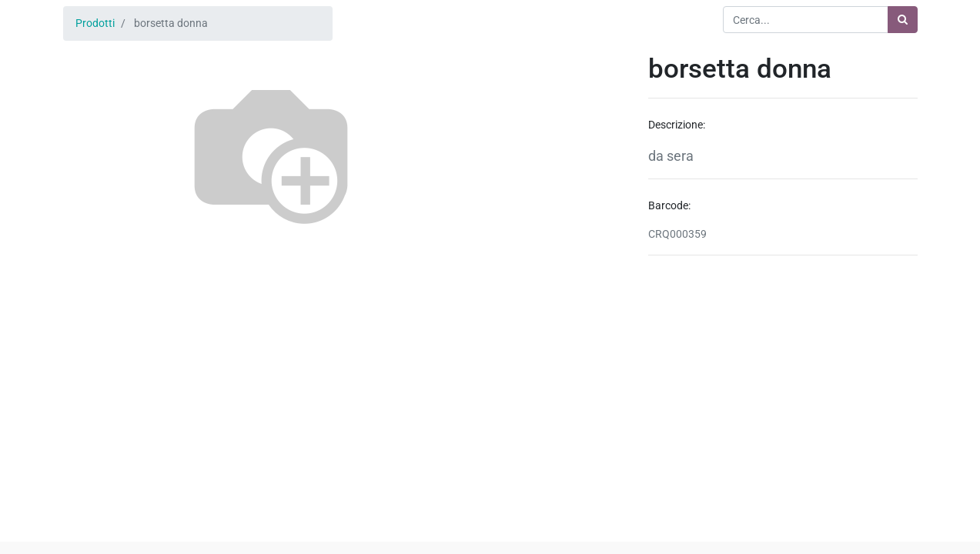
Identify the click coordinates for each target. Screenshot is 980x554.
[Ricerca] (903, 20)
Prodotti (95, 23)
